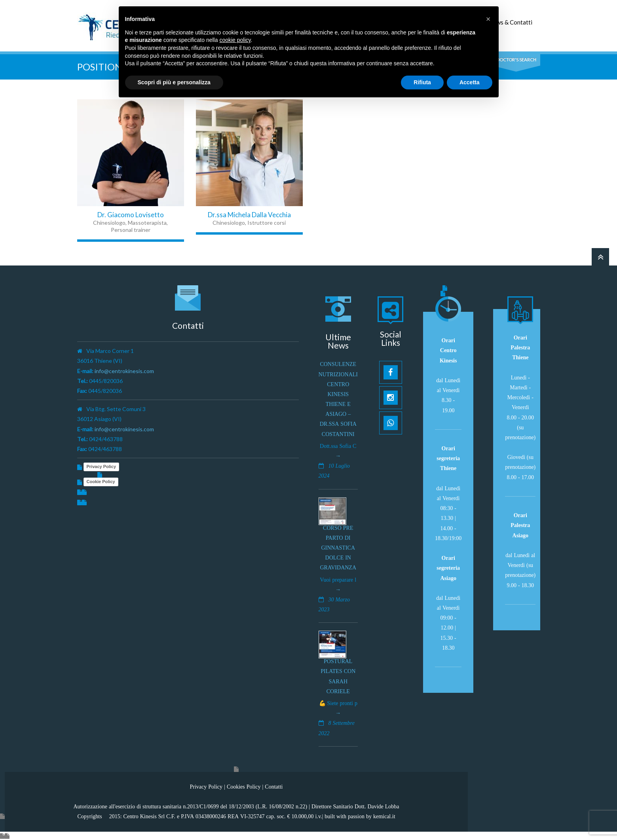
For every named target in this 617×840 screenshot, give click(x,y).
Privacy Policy (102, 466)
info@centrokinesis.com (124, 371)
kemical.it (384, 816)
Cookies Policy (244, 787)
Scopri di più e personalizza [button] (174, 82)
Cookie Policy (101, 482)
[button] (488, 19)
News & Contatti (511, 22)
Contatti (274, 787)
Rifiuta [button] (422, 82)
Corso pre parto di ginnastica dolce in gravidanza (338, 548)
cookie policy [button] (235, 40)
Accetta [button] (470, 82)
